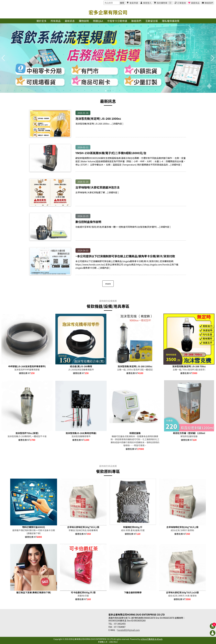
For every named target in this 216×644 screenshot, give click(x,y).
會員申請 (134, 3)
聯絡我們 (209, 3)
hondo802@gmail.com (129, 630)
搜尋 (122, 3)
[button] (106, 91)
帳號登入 (147, 3)
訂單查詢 (182, 3)
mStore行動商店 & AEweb (152, 639)
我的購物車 (164, 3)
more (108, 284)
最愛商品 (195, 3)
